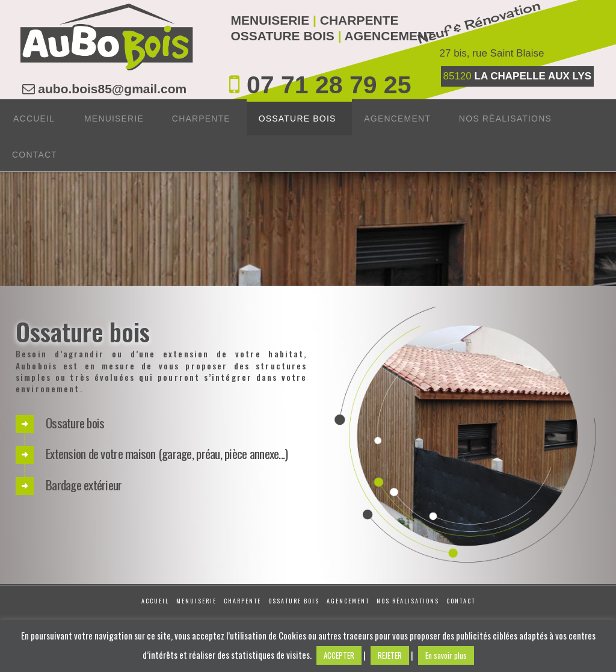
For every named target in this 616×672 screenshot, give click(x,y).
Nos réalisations (408, 601)
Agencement (348, 601)
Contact (461, 601)
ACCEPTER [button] (339, 655)
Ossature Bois (294, 601)
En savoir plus (446, 655)
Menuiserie (196, 601)
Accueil (155, 601)
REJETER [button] (390, 655)
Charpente (242, 601)
